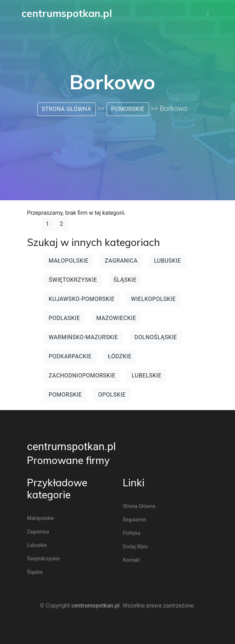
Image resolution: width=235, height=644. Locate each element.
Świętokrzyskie (73, 280)
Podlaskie (64, 318)
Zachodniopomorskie (82, 376)
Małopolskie (69, 261)
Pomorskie (128, 109)
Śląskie (125, 280)
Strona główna (67, 109)
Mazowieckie (116, 318)
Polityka (132, 533)
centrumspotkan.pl (71, 446)
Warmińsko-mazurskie (83, 337)
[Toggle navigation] (207, 13)
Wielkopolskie (153, 299)
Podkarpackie (70, 356)
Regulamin (135, 520)
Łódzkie (120, 356)
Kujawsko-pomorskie (82, 299)
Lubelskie (147, 376)
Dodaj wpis (135, 547)
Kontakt (131, 560)
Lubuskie (168, 261)
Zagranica (121, 261)
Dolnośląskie (155, 337)
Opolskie (112, 395)
